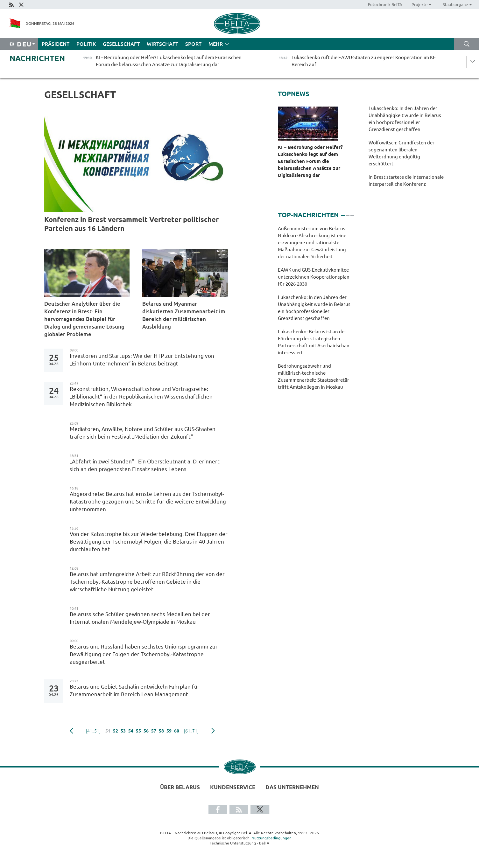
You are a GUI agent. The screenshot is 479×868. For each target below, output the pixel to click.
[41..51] (93, 731)
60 (177, 731)
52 (116, 731)
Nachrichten (37, 58)
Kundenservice (233, 787)
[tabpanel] (316, 311)
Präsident (56, 44)
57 (154, 731)
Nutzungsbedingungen (271, 838)
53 (123, 731)
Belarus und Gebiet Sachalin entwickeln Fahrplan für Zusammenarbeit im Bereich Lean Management (135, 690)
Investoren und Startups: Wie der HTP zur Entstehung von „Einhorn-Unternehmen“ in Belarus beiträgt (142, 360)
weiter (213, 731)
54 (131, 731)
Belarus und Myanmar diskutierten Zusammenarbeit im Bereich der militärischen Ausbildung (184, 315)
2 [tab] (348, 212)
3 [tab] (352, 212)
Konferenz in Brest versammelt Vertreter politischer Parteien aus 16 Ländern (131, 224)
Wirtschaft (162, 44)
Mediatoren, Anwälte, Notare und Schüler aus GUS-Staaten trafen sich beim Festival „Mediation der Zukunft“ (143, 433)
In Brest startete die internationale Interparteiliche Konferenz (406, 181)
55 (138, 731)
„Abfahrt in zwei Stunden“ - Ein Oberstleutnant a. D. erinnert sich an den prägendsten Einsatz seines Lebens (145, 465)
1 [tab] (343, 212)
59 (169, 731)
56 (146, 731)
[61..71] (191, 731)
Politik (86, 44)
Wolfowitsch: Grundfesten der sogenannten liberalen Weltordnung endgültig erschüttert (402, 153)
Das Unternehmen (292, 787)
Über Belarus (180, 787)
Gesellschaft (121, 44)
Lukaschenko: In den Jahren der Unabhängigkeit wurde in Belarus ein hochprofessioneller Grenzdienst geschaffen (405, 119)
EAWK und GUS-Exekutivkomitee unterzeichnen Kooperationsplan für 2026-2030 (314, 277)
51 (108, 731)
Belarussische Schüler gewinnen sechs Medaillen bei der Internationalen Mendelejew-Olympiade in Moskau (140, 618)
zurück (71, 731)
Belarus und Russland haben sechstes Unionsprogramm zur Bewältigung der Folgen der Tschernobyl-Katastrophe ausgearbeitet (144, 654)
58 (161, 731)
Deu (24, 44)
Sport (193, 44)
